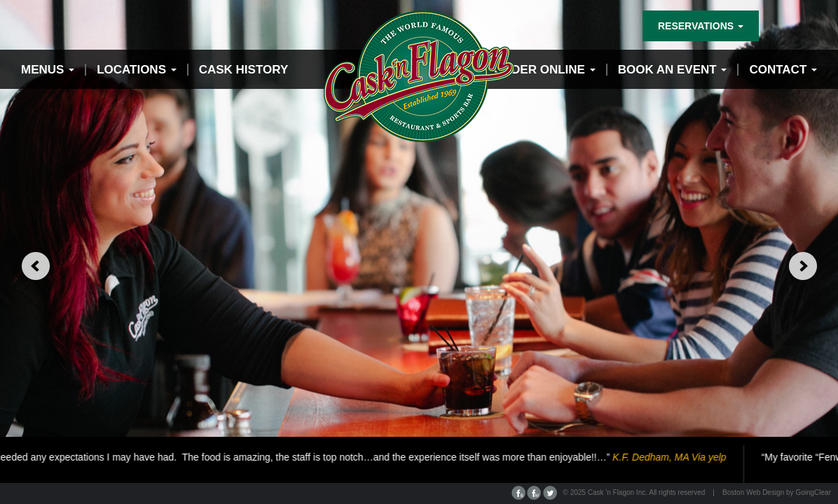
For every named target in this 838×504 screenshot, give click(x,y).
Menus (48, 70)
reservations (701, 26)
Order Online (545, 70)
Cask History (244, 70)
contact (783, 70)
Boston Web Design (753, 492)
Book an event (673, 70)
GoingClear (813, 492)
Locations (137, 70)
